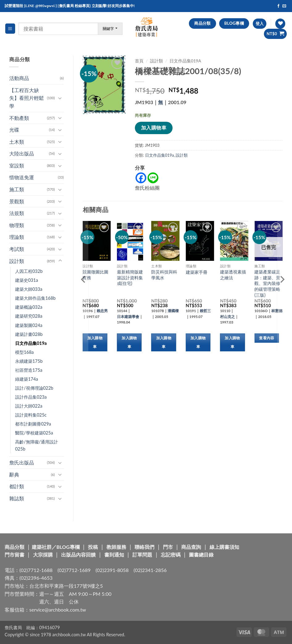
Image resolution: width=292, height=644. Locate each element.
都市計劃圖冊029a (33, 424)
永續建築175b (29, 361)
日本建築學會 (128, 317)
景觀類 (17, 201)
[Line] (153, 178)
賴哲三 (205, 311)
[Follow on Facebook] (278, 6)
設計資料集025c (31, 415)
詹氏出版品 (22, 462)
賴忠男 (102, 311)
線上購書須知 (224, 547)
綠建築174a (27, 379)
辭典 (14, 475)
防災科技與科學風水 (164, 275)
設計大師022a (29, 406)
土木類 (17, 142)
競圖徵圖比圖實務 (95, 275)
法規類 (17, 213)
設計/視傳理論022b (34, 388)
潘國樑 (173, 311)
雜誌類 (17, 498)
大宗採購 (43, 555)
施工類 (17, 189)
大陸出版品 (22, 153)
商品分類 (15, 547)
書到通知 (114, 555)
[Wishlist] (280, 24)
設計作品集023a (31, 397)
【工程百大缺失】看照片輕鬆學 (27, 98)
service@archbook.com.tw (58, 610)
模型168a (24, 352)
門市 (168, 547)
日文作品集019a (31, 343)
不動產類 (19, 118)
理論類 (17, 237)
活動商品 (19, 78)
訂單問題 (142, 555)
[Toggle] (60, 98)
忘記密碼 (171, 555)
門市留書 (15, 555)
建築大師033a (29, 289)
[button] (10, 29)
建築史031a (27, 280)
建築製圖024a (29, 325)
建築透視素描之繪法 (233, 275)
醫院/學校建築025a (34, 433)
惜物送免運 (22, 177)
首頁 (139, 61)
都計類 (17, 486)
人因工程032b (29, 271)
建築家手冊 (197, 272)
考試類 (17, 249)
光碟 (14, 130)
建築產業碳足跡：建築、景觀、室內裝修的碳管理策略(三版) (267, 283)
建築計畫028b (29, 334)
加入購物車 (154, 128)
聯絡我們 (144, 547)
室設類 (17, 165)
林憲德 (277, 311)
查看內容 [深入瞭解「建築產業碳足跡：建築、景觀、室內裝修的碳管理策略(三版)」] (267, 338)
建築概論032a (29, 307)
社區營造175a (29, 370)
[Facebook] (141, 178)
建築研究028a (29, 316)
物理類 (17, 225)
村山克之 (227, 317)
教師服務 (116, 547)
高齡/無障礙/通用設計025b (37, 445)
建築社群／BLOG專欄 (56, 547)
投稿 (93, 547)
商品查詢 (191, 547)
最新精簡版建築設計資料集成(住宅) (130, 278)
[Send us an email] (284, 6)
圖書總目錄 (201, 555)
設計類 (17, 261)
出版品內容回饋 (78, 555)
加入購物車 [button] (95, 342)
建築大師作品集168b (35, 298)
